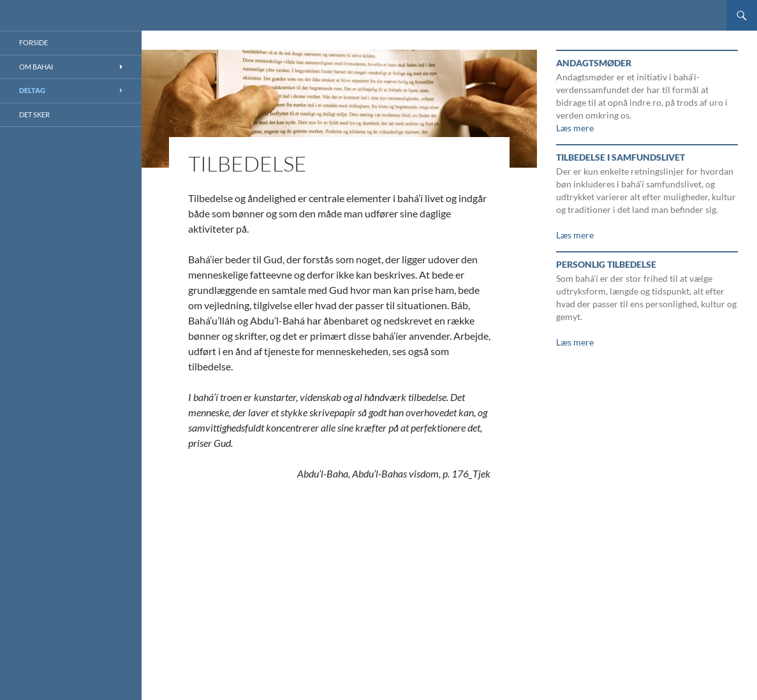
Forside (33, 42)
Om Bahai (36, 67)
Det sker (34, 114)
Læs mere (575, 128)
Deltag (32, 90)
